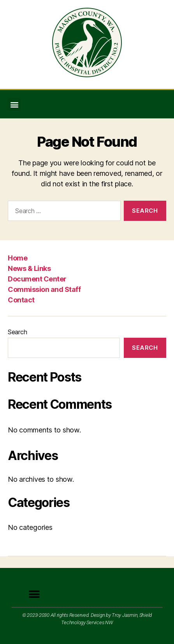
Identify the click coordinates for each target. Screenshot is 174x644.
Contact (21, 300)
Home (18, 258)
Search (17, 332)
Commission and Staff (44, 289)
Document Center (37, 279)
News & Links (29, 268)
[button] (14, 104)
